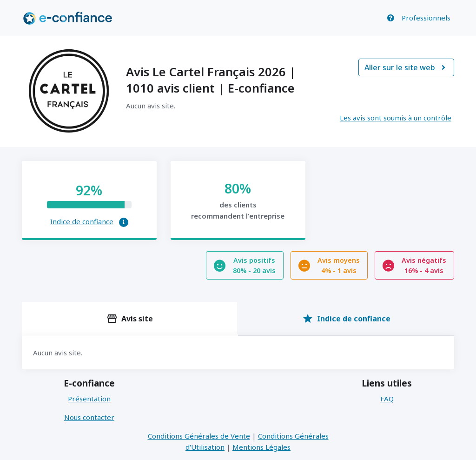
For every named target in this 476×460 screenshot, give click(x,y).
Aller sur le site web (406, 67)
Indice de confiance (82, 221)
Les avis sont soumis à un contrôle (396, 118)
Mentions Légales (261, 447)
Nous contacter (89, 417)
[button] (124, 222)
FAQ (387, 399)
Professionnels (426, 18)
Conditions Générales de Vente (199, 436)
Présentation (89, 399)
